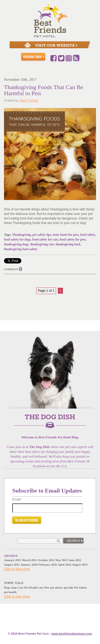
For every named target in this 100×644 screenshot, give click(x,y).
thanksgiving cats (42, 244)
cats (41, 587)
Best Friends (29, 101)
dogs (14, 587)
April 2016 (65, 565)
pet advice (57, 587)
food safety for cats (45, 239)
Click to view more (17, 569)
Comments (11, 269)
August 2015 (12, 565)
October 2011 (46, 560)
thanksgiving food (68, 244)
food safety (88, 235)
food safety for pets (73, 239)
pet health (10, 592)
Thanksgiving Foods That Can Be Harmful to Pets (44, 90)
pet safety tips (42, 235)
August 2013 (80, 565)
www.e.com (72, 634)
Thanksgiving (21, 235)
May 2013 (62, 560)
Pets (47, 587)
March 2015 (29, 560)
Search (73, 541)
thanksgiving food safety (21, 249)
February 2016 (48, 565)
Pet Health (31, 587)
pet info (69, 587)
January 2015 (13, 560)
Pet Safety (81, 587)
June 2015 (75, 560)
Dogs (7, 587)
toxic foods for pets (66, 235)
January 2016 (29, 565)
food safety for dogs (17, 239)
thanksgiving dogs (16, 244)
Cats (20, 587)
